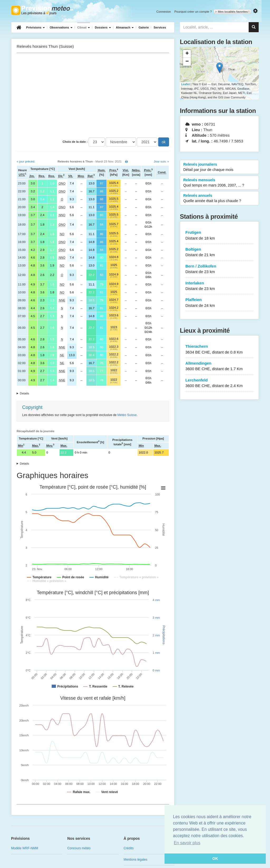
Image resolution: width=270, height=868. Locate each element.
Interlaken (219, 286)
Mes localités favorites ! (232, 12)
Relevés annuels (219, 198)
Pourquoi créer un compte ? (193, 12)
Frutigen (219, 235)
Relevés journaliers (219, 167)
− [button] (187, 62)
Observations (61, 27)
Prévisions (35, 27)
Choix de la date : (75, 142)
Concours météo (79, 848)
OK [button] (215, 859)
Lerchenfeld (219, 383)
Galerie (144, 27)
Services (160, 27)
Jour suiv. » (161, 161)
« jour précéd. (26, 161)
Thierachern (219, 349)
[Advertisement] (93, 95)
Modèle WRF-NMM (25, 848)
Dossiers (103, 27)
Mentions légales (136, 860)
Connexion (164, 12)
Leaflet (185, 84)
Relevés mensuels (219, 183)
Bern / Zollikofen (219, 269)
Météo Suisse (127, 415)
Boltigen (219, 252)
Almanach (125, 27)
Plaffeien (219, 303)
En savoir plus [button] (187, 843)
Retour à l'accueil (42, 10)
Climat (84, 27)
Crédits (129, 848)
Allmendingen (219, 366)
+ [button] (187, 54)
